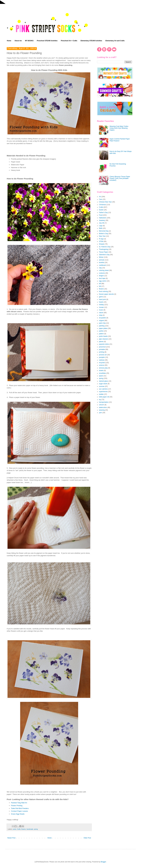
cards (14, 829)
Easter (101, 210)
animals (102, 260)
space (101, 376)
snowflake (102, 373)
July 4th (102, 223)
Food (101, 215)
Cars (101, 199)
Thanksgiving (104, 249)
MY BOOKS (29, 41)
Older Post (87, 838)
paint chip (102, 323)
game (101, 297)
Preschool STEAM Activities (47, 41)
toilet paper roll (104, 397)
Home (9, 41)
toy (100, 400)
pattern (101, 334)
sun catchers (103, 389)
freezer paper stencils (106, 294)
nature (101, 313)
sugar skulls (103, 384)
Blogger (103, 862)
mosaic (101, 307)
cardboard (102, 265)
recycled (102, 363)
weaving (102, 410)
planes (101, 342)
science (102, 365)
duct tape (102, 278)
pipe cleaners (104, 339)
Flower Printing (17, 806)
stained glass (103, 381)
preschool (102, 347)
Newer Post (11, 838)
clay (100, 268)
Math (101, 228)
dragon (101, 276)
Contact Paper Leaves (19, 811)
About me (18, 41)
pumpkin (102, 357)
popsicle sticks (104, 344)
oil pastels (102, 318)
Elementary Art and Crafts (115, 41)
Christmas (102, 205)
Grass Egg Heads (18, 814)
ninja (101, 315)
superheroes (103, 392)
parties (101, 331)
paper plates (103, 328)
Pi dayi (101, 239)
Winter (101, 257)
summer (102, 386)
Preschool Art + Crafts (69, 41)
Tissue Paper (103, 252)
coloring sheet (104, 270)
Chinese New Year (105, 202)
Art (100, 197)
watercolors (103, 407)
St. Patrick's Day (105, 247)
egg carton (103, 281)
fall (100, 284)
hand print (102, 299)
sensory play (103, 368)
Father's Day (103, 213)
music (101, 310)
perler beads (103, 336)
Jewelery (102, 220)
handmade (30, 829)
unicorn (101, 405)
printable (102, 349)
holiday (101, 305)
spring (36, 829)
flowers (24, 829)
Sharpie (102, 244)
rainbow (102, 360)
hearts (101, 302)
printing (101, 352)
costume (102, 273)
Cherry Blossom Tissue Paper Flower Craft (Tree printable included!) (120, 178)
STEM (101, 241)
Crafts (19, 829)
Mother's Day (103, 234)
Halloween (103, 218)
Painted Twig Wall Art (19, 803)
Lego (101, 226)
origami (101, 321)
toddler (101, 394)
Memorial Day (104, 231)
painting (102, 326)
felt (100, 286)
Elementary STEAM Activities (91, 41)
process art (103, 355)
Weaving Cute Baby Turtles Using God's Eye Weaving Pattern (119, 128)
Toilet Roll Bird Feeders (20, 808)
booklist (102, 263)
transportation (104, 402)
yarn (100, 413)
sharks (101, 371)
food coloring (103, 291)
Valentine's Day (104, 255)
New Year (102, 236)
